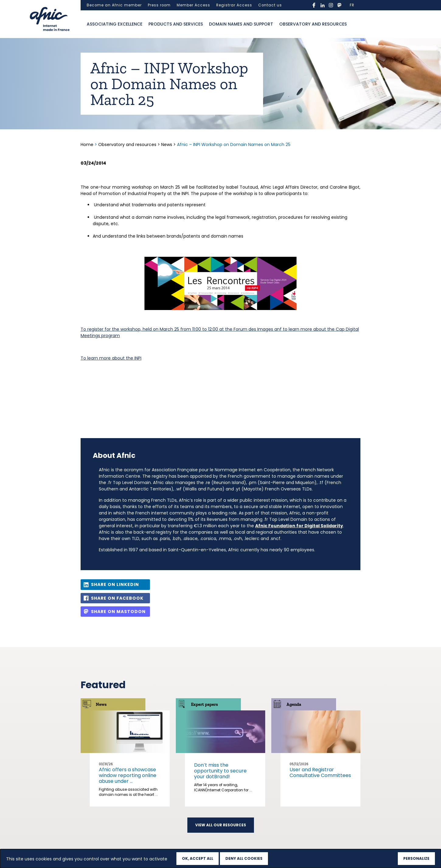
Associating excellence (115, 24)
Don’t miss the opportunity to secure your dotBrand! (220, 771)
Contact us (270, 5)
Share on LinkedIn (115, 584)
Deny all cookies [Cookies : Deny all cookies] (244, 858)
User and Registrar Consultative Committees (320, 772)
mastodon (339, 5)
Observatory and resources (313, 24)
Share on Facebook (117, 598)
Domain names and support (241, 24)
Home (88, 145)
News (167, 145)
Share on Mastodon (118, 612)
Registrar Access (234, 5)
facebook (314, 5)
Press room (159, 5)
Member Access (193, 5)
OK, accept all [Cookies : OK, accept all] (198, 858)
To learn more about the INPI (111, 358)
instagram (331, 5)
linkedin (322, 5)
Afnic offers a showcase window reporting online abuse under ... (128, 775)
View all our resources (221, 825)
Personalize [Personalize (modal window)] (416, 858)
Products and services (176, 24)
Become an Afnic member (114, 5)
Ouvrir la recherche (356, 24)
